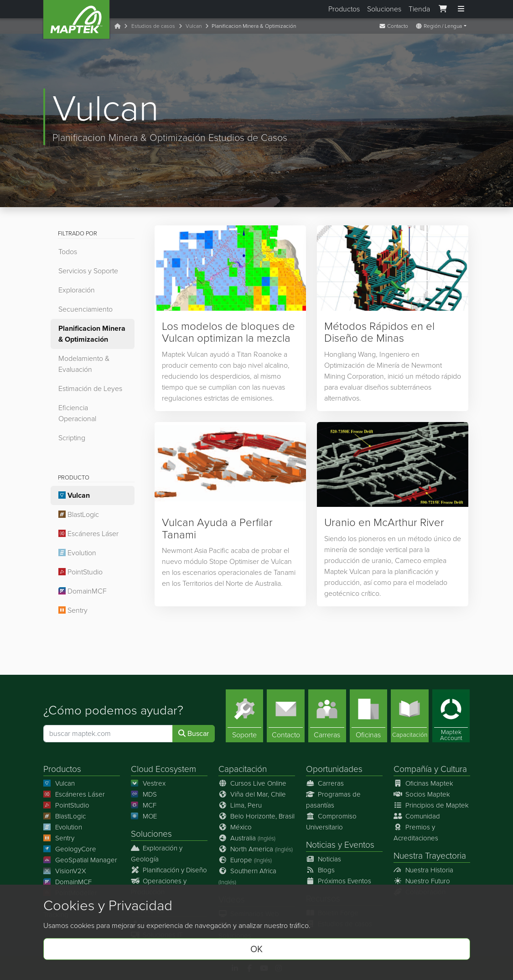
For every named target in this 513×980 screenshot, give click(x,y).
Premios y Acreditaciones (416, 833)
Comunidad (417, 816)
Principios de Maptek (431, 805)
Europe (245, 860)
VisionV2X (65, 871)
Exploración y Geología (157, 854)
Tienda (419, 9)
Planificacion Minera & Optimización (92, 334)
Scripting (72, 438)
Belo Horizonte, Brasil (257, 816)
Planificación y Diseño (169, 870)
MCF (144, 805)
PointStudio (80, 572)
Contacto (394, 26)
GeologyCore (70, 849)
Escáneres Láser (88, 534)
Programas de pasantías (334, 800)
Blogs (321, 870)
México (235, 827)
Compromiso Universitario (332, 822)
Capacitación (243, 769)
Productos (344, 9)
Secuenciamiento (85, 309)
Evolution (77, 553)
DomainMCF (83, 591)
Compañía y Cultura (430, 769)
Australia (247, 838)
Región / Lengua (439, 26)
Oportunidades (334, 769)
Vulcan (194, 26)
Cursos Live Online (253, 783)
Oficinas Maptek (424, 783)
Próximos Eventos (339, 881)
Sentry (73, 610)
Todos (68, 252)
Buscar (194, 733)
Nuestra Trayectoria (430, 856)
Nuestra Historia (424, 870)
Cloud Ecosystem (163, 769)
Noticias (321, 845)
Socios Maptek (422, 794)
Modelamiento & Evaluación (84, 364)
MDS (144, 794)
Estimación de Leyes (90, 388)
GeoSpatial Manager (80, 860)
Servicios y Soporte (88, 271)
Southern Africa (248, 876)
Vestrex (148, 783)
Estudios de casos (153, 26)
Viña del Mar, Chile (252, 794)
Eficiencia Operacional (77, 413)
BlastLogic (79, 514)
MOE (144, 816)
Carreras (325, 783)
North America (256, 849)
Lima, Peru (240, 805)
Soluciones (384, 9)
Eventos (359, 845)
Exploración (77, 290)
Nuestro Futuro (422, 881)
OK (256, 949)
